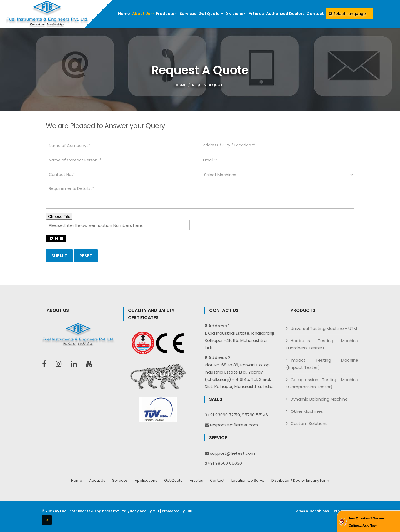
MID (156, 511)
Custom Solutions (309, 423)
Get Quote (211, 14)
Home (124, 14)
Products (167, 14)
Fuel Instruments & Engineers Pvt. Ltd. (94, 511)
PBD (189, 511)
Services (188, 14)
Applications (146, 481)
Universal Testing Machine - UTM (324, 328)
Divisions (236, 14)
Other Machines (307, 411)
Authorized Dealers (285, 14)
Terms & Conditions (311, 511)
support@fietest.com (232, 453)
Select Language (350, 14)
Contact (315, 14)
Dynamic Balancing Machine (319, 399)
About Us (143, 14)
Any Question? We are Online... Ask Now (366, 522)
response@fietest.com (234, 425)
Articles (256, 14)
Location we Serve (248, 481)
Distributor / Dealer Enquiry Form (300, 481)
